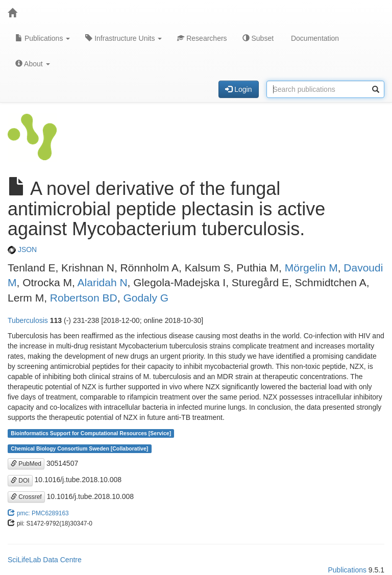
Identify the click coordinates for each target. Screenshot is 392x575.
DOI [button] (20, 481)
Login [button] (238, 89)
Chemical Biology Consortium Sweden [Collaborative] (79, 448)
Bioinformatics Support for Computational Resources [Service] (91, 433)
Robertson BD (84, 298)
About (33, 64)
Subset (258, 38)
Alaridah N (103, 282)
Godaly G (146, 298)
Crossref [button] (26, 497)
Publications (43, 38)
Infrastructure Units (124, 38)
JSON (22, 249)
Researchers (202, 38)
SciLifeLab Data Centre (45, 560)
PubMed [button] (26, 464)
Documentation (314, 38)
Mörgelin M (311, 268)
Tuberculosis (28, 320)
